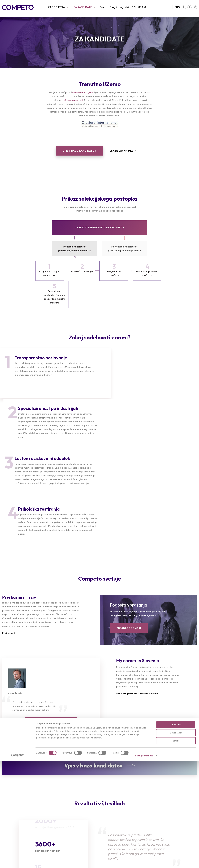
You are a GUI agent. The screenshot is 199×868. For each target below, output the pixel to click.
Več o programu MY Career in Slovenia (137, 597)
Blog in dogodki (119, 7)
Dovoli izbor (176, 840)
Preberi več (9, 537)
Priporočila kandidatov (67, 822)
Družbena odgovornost (170, 822)
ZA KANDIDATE (83, 7)
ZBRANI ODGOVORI (129, 532)
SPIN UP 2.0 (139, 7)
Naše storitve (10, 813)
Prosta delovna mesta (66, 813)
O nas (103, 7)
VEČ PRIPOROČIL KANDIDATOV (51, 626)
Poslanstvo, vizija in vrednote (173, 813)
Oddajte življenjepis (65, 818)
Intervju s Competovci (118, 813)
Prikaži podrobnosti (143, 863)
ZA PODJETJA (56, 7)
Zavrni (176, 848)
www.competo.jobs (83, 92)
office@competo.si (73, 100)
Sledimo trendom (12, 822)
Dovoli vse (176, 831)
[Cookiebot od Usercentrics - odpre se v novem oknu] (18, 863)
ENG (177, 7)
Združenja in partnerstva (171, 818)
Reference (8, 818)
